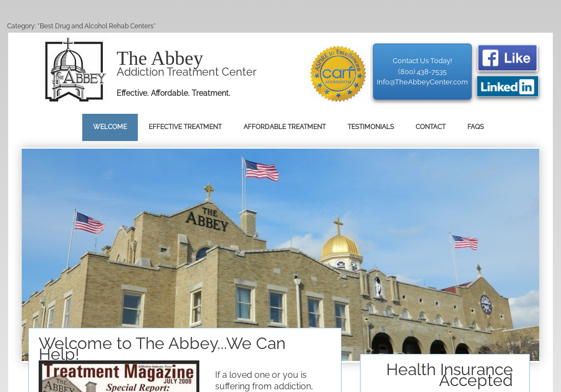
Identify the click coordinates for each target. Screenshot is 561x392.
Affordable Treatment (285, 127)
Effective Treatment (185, 127)
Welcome (110, 127)
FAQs (475, 127)
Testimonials (371, 127)
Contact (431, 127)
